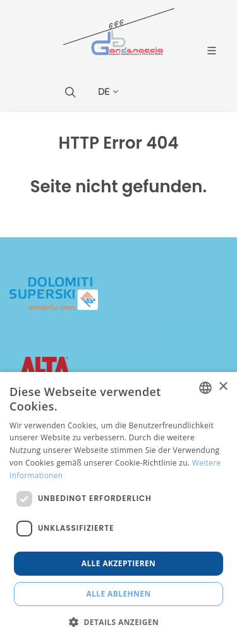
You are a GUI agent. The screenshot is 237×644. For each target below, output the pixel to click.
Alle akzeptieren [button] (119, 563)
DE (108, 92)
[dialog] (118, 508)
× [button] (223, 387)
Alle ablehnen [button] (118, 594)
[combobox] (205, 388)
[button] (118, 622)
